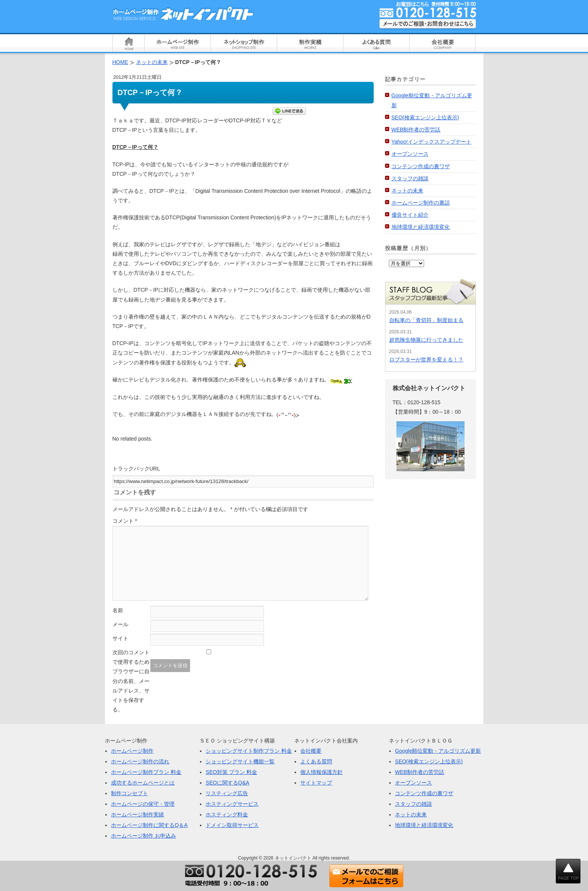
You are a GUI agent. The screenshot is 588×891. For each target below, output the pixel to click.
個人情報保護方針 (321, 772)
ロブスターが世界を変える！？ (426, 360)
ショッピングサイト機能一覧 (240, 761)
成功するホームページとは (143, 783)
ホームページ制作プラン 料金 (146, 772)
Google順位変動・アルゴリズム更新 (438, 751)
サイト (120, 638)
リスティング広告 (227, 793)
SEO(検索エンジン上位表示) (425, 117)
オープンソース (410, 154)
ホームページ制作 (132, 751)
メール (120, 624)
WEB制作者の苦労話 (416, 130)
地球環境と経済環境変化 (421, 227)
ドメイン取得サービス (232, 825)
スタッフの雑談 (410, 178)
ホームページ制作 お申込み (143, 836)
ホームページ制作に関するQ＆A (149, 825)
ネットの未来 (407, 191)
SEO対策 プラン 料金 (231, 772)
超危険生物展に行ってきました (426, 340)
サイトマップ (316, 783)
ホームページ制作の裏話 (421, 203)
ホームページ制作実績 (137, 814)
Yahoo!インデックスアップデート (431, 142)
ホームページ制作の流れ (140, 761)
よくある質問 (316, 761)
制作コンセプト (129, 793)
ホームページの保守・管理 (143, 804)
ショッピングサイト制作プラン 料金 (249, 751)
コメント (125, 521)
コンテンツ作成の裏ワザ (421, 166)
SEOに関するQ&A (227, 783)
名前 (118, 610)
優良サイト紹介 (410, 215)
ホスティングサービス (232, 804)
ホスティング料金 (227, 814)
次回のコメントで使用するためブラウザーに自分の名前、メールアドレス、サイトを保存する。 (131, 681)
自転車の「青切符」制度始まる (426, 320)
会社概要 (311, 751)
